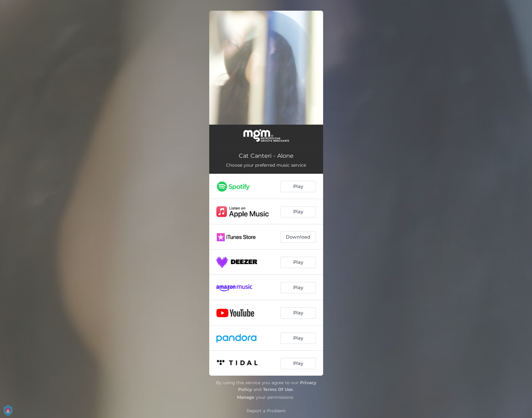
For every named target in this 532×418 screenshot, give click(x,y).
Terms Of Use (278, 389)
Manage (246, 397)
